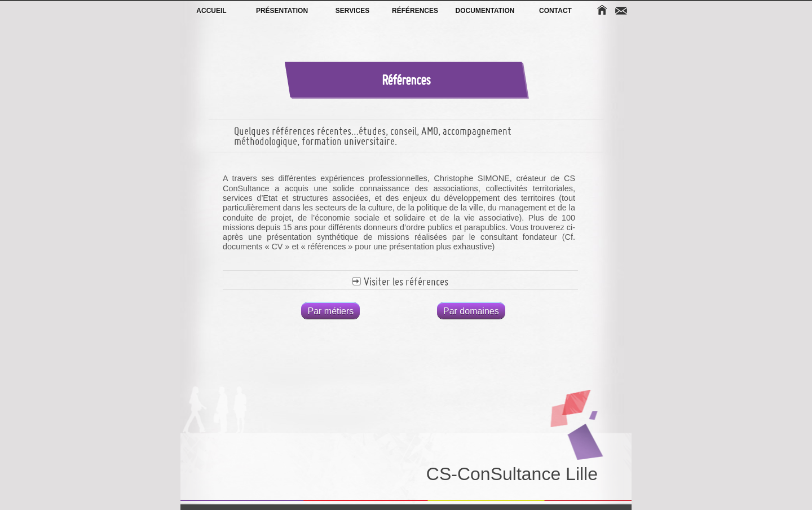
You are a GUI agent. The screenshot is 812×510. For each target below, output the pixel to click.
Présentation (282, 11)
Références (414, 11)
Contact (555, 11)
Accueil (211, 11)
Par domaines (471, 311)
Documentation (485, 11)
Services (352, 11)
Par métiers (330, 311)
